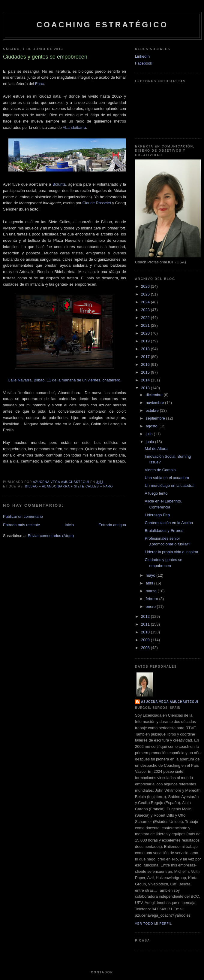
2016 (146, 364)
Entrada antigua (112, 525)
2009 (146, 640)
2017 (146, 357)
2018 (146, 349)
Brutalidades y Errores (164, 531)
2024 (146, 302)
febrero (153, 599)
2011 (146, 624)
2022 (146, 318)
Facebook (144, 63)
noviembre (155, 403)
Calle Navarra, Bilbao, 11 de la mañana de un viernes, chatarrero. (65, 380)
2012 (146, 616)
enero (151, 607)
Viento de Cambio (160, 470)
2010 (146, 632)
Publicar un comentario (23, 516)
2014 (146, 380)
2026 (146, 286)
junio (150, 442)
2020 (146, 333)
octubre (153, 410)
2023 (146, 310)
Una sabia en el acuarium (167, 478)
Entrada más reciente (22, 525)
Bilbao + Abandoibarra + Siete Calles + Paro (69, 486)
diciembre (155, 395)
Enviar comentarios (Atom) (51, 536)
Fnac (39, 84)
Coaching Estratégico (102, 25)
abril (150, 583)
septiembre (156, 418)
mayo (151, 575)
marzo (152, 591)
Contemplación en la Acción (169, 523)
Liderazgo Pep (157, 515)
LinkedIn (142, 56)
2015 (146, 372)
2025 (146, 294)
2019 (146, 341)
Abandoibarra (74, 127)
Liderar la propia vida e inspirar (171, 552)
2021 (146, 325)
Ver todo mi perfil (153, 924)
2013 (146, 388)
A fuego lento (156, 493)
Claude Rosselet (97, 203)
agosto (152, 426)
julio (150, 434)
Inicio (69, 525)
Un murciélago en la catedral (169, 485)
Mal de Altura (156, 449)
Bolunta (59, 184)
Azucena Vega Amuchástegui (170, 702)
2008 (146, 648)
